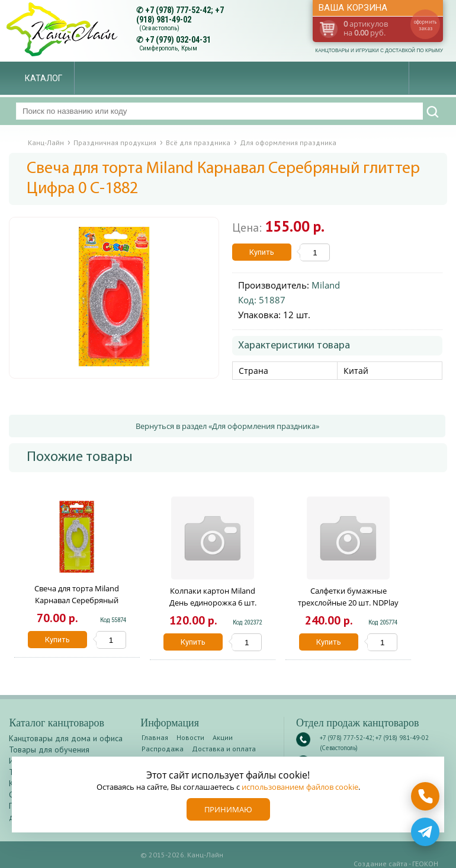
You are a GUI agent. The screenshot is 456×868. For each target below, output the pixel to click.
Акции (223, 737)
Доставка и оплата (224, 749)
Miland (326, 285)
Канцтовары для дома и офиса (66, 738)
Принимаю (228, 809)
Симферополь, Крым (168, 48)
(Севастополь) (159, 28)
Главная (155, 737)
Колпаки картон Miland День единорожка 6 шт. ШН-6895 (213, 603)
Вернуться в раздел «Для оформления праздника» (227, 426)
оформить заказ (425, 25)
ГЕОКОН (425, 864)
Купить (262, 252)
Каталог (44, 78)
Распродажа (163, 749)
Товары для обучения (49, 750)
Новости (190, 737)
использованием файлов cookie (300, 787)
